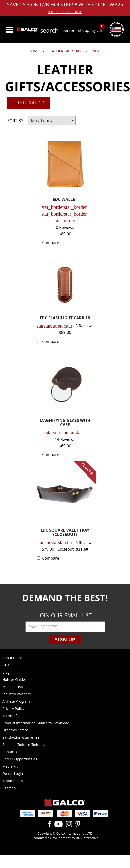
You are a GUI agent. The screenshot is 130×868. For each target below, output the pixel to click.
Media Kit (10, 766)
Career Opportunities (20, 759)
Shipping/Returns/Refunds (24, 745)
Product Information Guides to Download (36, 723)
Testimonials (13, 781)
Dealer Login (13, 774)
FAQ (6, 665)
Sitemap (9, 788)
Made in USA (13, 687)
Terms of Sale (13, 716)
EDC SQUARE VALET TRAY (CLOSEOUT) (65, 533)
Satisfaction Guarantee (21, 737)
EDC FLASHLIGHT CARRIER (65, 318)
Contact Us (11, 752)
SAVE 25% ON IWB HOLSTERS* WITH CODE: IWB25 (65, 8)
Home (34, 51)
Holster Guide (14, 679)
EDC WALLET (65, 200)
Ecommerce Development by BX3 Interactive (65, 838)
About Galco (12, 658)
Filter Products (29, 103)
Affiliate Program (16, 701)
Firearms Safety (15, 730)
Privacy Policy (13, 708)
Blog (6, 672)
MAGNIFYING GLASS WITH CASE (65, 423)
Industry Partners (17, 694)
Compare (51, 243)
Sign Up (65, 640)
